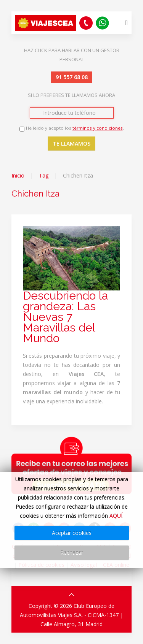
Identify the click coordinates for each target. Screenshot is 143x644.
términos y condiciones (98, 128)
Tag (44, 175)
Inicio (18, 175)
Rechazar (72, 553)
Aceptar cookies (72, 533)
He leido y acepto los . (75, 128)
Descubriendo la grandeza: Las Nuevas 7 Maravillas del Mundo (65, 317)
